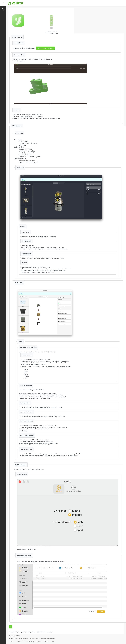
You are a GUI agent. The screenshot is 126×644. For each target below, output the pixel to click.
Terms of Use (28, 641)
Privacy (19, 641)
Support (38, 641)
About (12, 641)
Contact (46, 641)
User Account (19, 43)
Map (53, 641)
